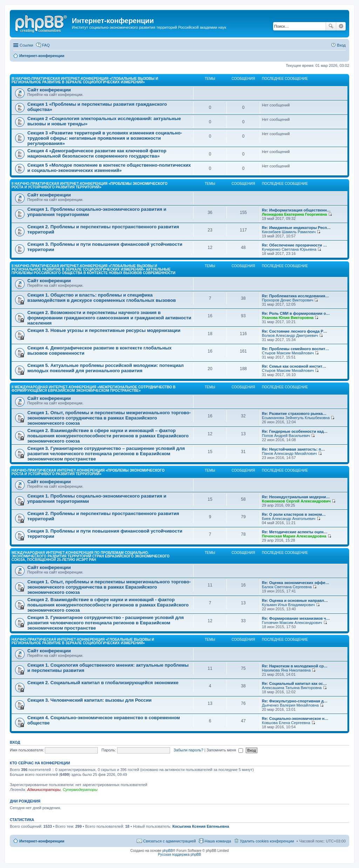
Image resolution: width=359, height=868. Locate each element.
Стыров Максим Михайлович (288, 353)
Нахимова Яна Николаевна (286, 670)
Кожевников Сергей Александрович (296, 501)
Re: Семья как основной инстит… (294, 366)
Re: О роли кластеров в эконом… (294, 514)
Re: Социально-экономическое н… (295, 718)
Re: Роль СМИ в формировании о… (296, 313)
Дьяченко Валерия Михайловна (290, 705)
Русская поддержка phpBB (179, 855)
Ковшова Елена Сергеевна (286, 723)
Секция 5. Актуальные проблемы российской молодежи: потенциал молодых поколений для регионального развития (106, 368)
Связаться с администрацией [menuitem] (169, 841)
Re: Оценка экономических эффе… (296, 583)
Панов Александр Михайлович (289, 453)
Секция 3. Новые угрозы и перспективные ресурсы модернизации (104, 330)
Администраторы (44, 790)
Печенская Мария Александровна (294, 536)
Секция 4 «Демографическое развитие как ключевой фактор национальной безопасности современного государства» (97, 153)
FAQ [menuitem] (46, 45)
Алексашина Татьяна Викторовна (292, 688)
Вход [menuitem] (341, 45)
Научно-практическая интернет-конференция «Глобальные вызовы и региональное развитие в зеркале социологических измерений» (83, 641)
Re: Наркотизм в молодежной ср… (295, 666)
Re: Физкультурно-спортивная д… (295, 701)
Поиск (331, 26)
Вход (15, 742)
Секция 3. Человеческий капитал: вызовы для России (89, 700)
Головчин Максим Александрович (292, 623)
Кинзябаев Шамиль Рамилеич (289, 232)
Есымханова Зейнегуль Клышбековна (296, 418)
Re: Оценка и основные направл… (295, 600)
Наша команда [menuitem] (218, 841)
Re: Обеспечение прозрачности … (294, 245)
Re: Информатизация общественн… (296, 210)
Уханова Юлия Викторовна (288, 318)
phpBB (168, 851)
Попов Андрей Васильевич (286, 436)
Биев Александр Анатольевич (289, 519)
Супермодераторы (80, 790)
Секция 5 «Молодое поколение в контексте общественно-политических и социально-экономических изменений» (109, 168)
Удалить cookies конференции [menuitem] (267, 841)
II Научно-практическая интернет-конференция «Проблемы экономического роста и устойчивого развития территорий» (90, 185)
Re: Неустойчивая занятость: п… (293, 449)
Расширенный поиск (341, 26)
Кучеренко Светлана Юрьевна (289, 249)
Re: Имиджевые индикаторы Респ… (296, 228)
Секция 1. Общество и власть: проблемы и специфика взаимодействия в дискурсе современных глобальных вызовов (102, 298)
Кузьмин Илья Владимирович (288, 605)
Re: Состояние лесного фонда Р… (294, 331)
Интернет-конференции (42, 841)
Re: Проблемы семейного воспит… (296, 349)
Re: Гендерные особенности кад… (295, 431)
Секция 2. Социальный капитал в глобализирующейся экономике (103, 683)
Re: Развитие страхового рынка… (294, 414)
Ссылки (26, 45)
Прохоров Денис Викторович (287, 300)
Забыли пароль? (188, 750)
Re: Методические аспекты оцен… (295, 532)
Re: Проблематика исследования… (296, 296)
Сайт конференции (49, 90)
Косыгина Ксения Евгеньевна (201, 826)
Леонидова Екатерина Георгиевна (294, 214)
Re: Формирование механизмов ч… (296, 618)
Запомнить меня (225, 750)
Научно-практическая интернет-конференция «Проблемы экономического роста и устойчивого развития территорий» (88, 472)
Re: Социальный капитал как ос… (294, 683)
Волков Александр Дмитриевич (290, 335)
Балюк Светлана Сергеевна (287, 587)
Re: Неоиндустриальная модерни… (296, 497)
